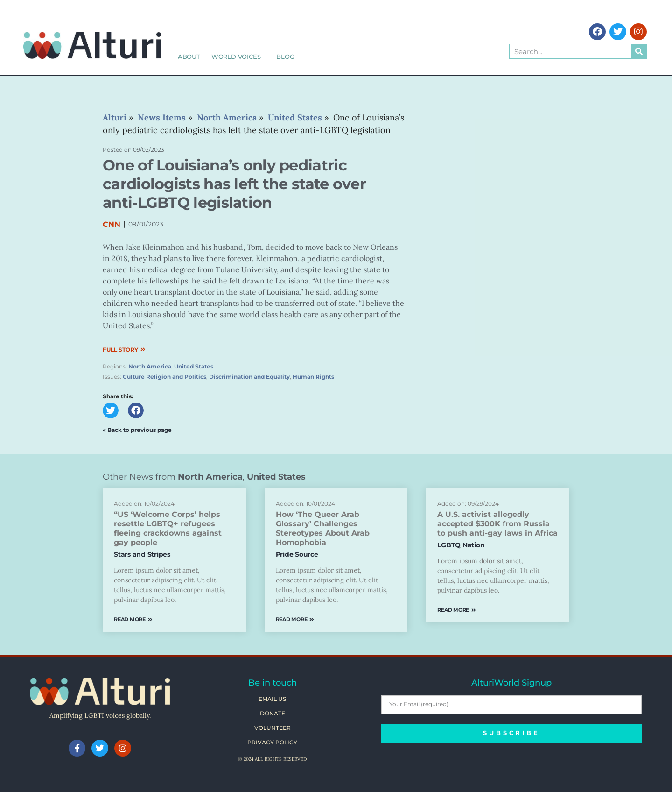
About (189, 57)
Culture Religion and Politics (164, 377)
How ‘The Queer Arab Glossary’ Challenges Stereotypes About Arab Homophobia (323, 528)
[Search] (639, 51)
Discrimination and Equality (249, 377)
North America (150, 366)
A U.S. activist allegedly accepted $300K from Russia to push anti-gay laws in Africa (497, 524)
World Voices (238, 57)
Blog (285, 57)
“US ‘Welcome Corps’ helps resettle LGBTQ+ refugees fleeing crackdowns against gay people (168, 528)
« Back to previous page (137, 430)
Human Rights (313, 377)
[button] (111, 410)
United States (194, 366)
